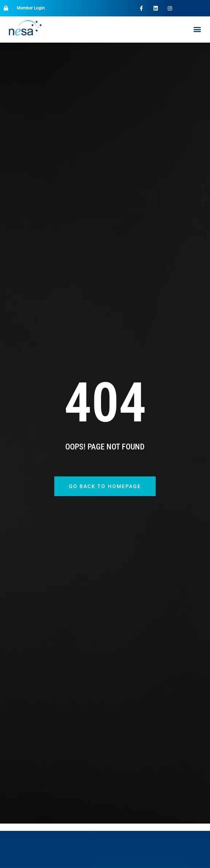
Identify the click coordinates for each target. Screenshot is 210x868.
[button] (197, 29)
